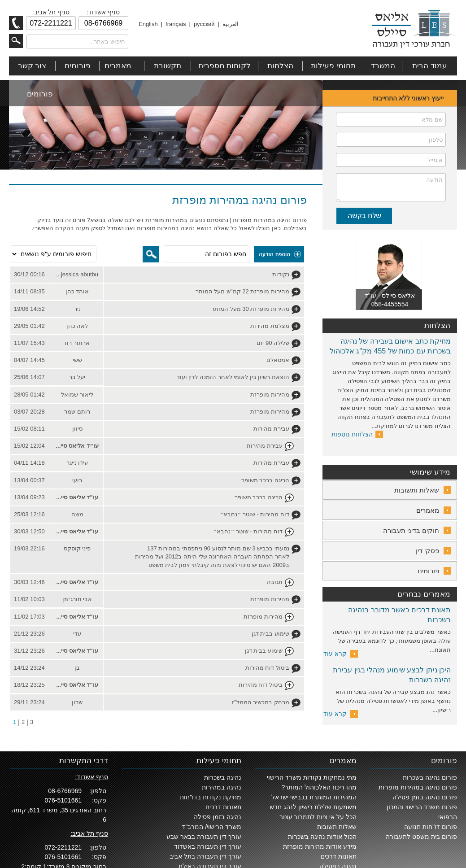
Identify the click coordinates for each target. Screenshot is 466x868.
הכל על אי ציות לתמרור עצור (318, 817)
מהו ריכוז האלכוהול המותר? (319, 787)
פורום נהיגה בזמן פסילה (425, 797)
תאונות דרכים (339, 856)
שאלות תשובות (337, 827)
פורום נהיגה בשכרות (430, 777)
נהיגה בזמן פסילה (218, 817)
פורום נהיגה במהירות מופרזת (418, 787)
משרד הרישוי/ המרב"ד (211, 827)
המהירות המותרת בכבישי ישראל (314, 797)
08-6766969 (65, 791)
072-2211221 (63, 847)
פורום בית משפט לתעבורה (421, 837)
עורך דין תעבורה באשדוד (208, 846)
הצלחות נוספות (352, 434)
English (148, 24)
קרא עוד (335, 654)
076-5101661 (63, 800)
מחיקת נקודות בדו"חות (211, 797)
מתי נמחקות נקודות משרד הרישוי (312, 777)
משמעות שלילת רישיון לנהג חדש (313, 807)
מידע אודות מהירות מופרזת (320, 846)
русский (204, 24)
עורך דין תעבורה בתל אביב (205, 856)
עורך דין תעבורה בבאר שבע (204, 837)
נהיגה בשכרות (223, 777)
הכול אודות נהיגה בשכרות (322, 837)
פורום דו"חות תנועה (431, 827)
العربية (231, 24)
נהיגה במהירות (222, 787)
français (176, 24)
